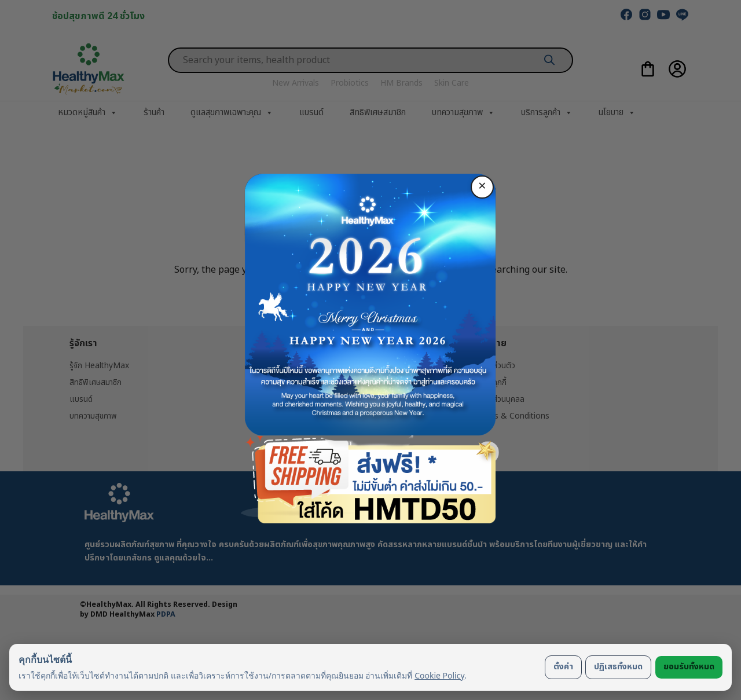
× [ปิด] (482, 186)
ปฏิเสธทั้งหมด (618, 667)
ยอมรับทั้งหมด (689, 667)
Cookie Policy (439, 675)
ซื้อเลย (370, 422)
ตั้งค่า (563, 667)
